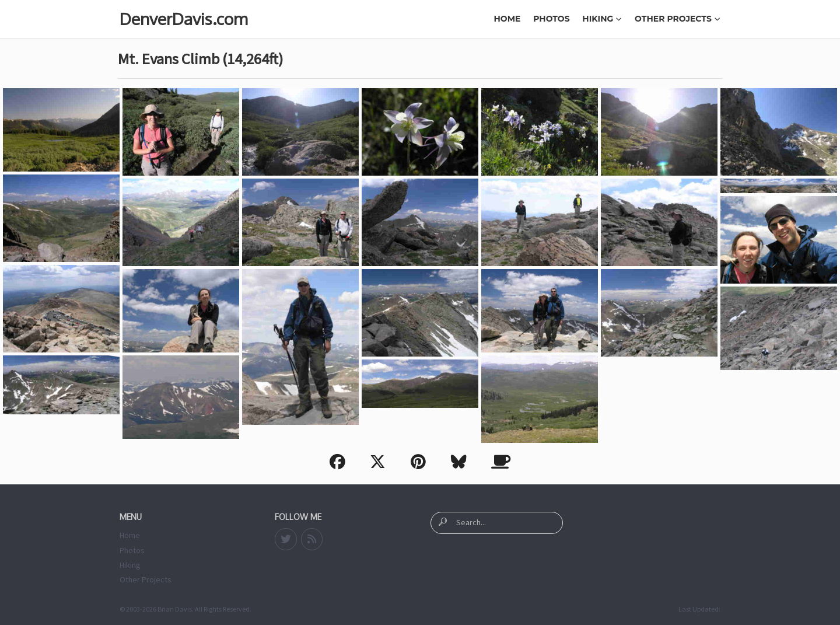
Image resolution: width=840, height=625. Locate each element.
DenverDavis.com (183, 19)
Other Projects (678, 19)
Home (508, 19)
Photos (551, 19)
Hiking (602, 19)
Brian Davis (175, 609)
